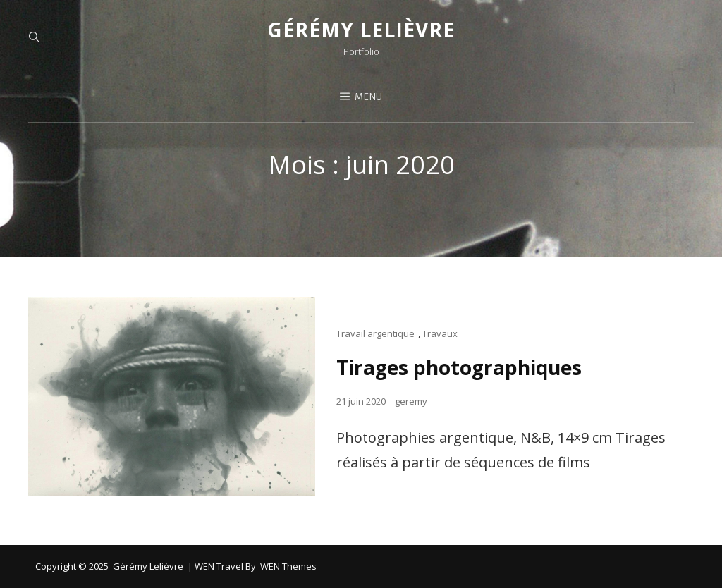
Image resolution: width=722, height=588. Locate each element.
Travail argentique (375, 333)
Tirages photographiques (459, 367)
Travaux (440, 333)
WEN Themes (288, 566)
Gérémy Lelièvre (361, 30)
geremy (411, 401)
